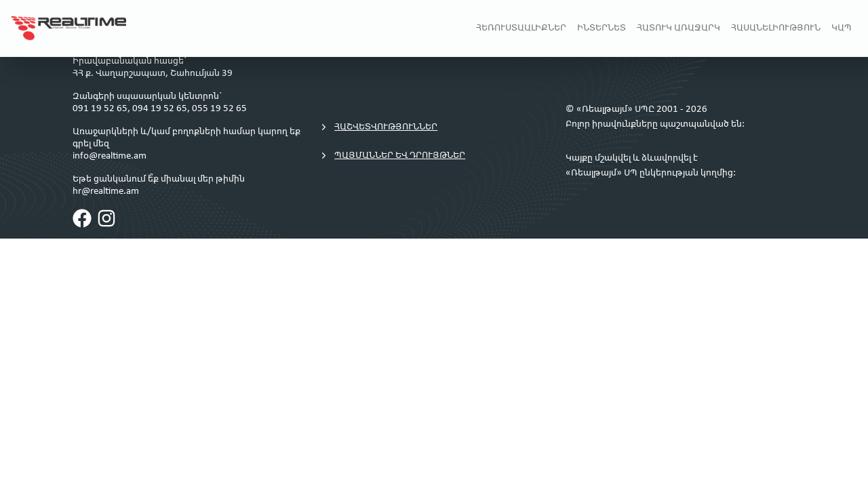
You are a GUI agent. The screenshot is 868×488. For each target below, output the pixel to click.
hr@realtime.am (106, 191)
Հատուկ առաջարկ (678, 28)
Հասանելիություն (776, 28)
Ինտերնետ (601, 28)
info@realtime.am (110, 156)
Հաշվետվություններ (378, 127)
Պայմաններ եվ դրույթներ (392, 156)
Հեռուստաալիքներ (521, 28)
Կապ (842, 28)
